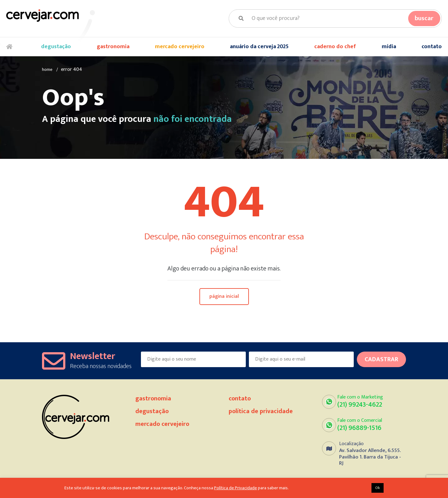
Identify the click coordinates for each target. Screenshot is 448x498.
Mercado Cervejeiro (180, 47)
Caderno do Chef (335, 47)
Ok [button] (378, 488)
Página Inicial (224, 297)
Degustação (56, 47)
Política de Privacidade (261, 412)
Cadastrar (381, 360)
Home (11, 47)
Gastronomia (113, 47)
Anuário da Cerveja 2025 (259, 47)
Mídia (389, 47)
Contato (432, 47)
